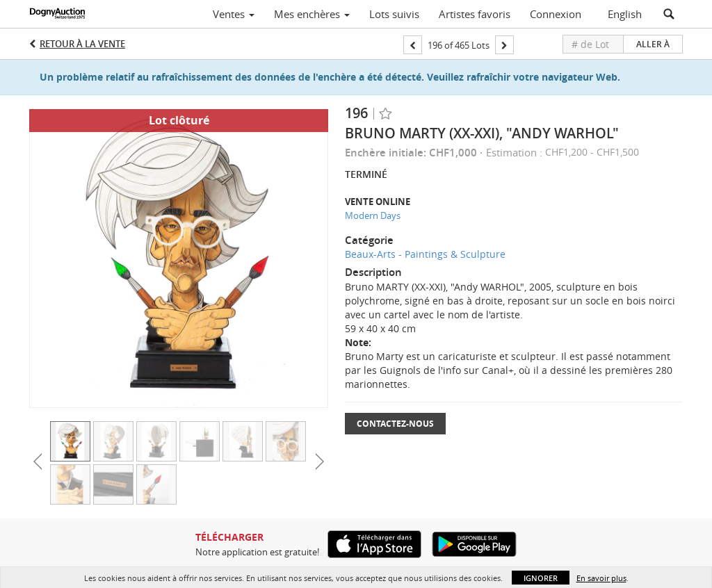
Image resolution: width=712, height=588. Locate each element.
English (625, 14)
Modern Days (373, 215)
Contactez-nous (395, 424)
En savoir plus (601, 578)
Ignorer (541, 578)
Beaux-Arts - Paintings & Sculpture (425, 254)
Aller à (653, 44)
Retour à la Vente (82, 44)
